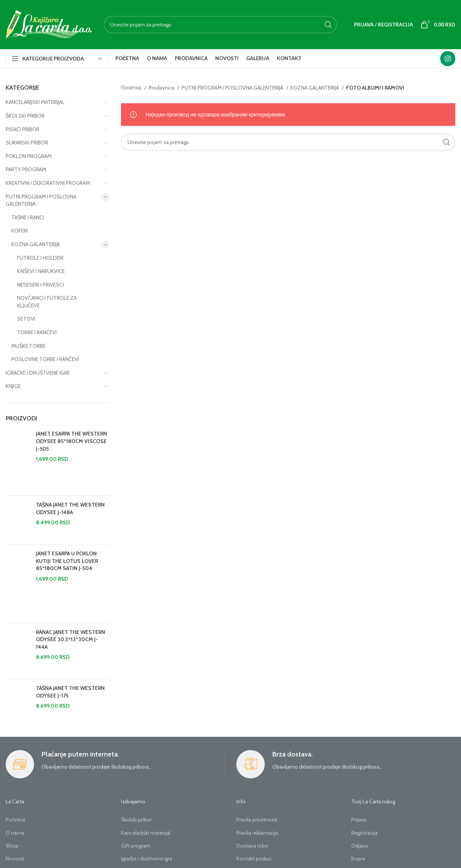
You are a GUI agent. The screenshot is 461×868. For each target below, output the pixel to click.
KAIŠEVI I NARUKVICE (41, 271)
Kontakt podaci (254, 859)
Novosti (15, 859)
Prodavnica (162, 88)
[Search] (220, 25)
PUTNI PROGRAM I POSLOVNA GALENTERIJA (41, 200)
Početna (15, 820)
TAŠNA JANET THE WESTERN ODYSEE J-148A (70, 508)
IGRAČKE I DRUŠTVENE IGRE (38, 373)
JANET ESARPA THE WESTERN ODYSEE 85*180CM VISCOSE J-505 (71, 441)
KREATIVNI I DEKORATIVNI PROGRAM (48, 183)
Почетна (132, 88)
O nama (15, 833)
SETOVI (26, 319)
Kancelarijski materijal (146, 833)
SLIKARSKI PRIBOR (27, 143)
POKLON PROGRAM (29, 156)
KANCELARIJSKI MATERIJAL (35, 102)
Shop (12, 846)
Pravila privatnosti (257, 820)
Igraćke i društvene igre (147, 859)
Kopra (358, 859)
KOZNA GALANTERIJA (36, 244)
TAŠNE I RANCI (28, 217)
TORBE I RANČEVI (37, 332)
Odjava (359, 846)
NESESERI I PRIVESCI (40, 285)
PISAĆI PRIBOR (23, 129)
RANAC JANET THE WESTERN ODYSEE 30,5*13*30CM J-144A (71, 639)
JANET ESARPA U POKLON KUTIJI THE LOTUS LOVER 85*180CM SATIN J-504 (67, 561)
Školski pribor (136, 820)
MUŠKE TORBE (28, 346)
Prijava (359, 820)
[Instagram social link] (448, 59)
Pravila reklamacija (257, 833)
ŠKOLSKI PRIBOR (25, 116)
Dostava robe (252, 846)
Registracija (364, 833)
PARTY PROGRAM (26, 169)
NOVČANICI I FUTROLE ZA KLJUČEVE (47, 302)
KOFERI (20, 231)
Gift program (136, 846)
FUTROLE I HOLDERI (40, 258)
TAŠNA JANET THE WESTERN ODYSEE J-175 (70, 692)
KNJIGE (13, 386)
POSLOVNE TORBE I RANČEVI (45, 359)
